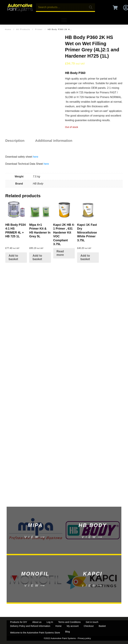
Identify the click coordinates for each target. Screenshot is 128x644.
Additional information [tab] (54, 141)
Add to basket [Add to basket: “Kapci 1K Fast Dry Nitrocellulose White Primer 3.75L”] (85, 257)
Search (91, 7)
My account (73, 626)
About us (37, 622)
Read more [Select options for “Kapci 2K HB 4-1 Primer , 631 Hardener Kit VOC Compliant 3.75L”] (60, 253)
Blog (67, 632)
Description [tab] (15, 141)
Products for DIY (19, 622)
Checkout (89, 626)
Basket (102, 626)
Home (58, 626)
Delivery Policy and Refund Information (30, 626)
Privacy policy (84, 638)
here (35, 157)
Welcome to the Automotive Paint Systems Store (35, 633)
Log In (50, 622)
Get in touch (92, 622)
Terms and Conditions (69, 622)
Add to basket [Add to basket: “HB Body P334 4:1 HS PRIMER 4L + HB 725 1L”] (13, 257)
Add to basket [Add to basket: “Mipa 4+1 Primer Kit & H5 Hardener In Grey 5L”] (37, 257)
